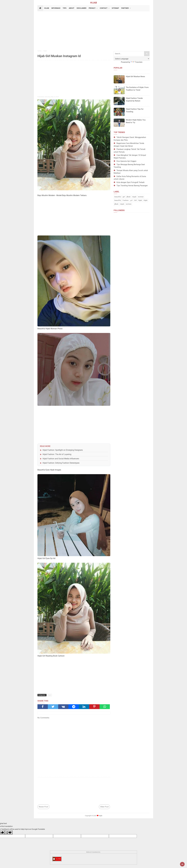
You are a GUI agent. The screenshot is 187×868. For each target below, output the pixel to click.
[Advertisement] (93, 31)
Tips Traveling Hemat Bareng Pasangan (132, 186)
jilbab (129, 197)
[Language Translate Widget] (132, 59)
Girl (135, 200)
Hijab (49, 695)
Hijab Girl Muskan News (135, 77)
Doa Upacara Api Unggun (126, 161)
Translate (136, 62)
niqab (134, 197)
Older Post (104, 807)
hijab (140, 200)
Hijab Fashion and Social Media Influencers (61, 459)
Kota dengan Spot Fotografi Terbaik (131, 182)
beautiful (118, 197)
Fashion (126, 200)
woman (141, 197)
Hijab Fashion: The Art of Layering (57, 454)
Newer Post (43, 807)
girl (124, 197)
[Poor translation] (9, 832)
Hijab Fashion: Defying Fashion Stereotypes (61, 463)
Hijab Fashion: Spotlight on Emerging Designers (63, 450)
